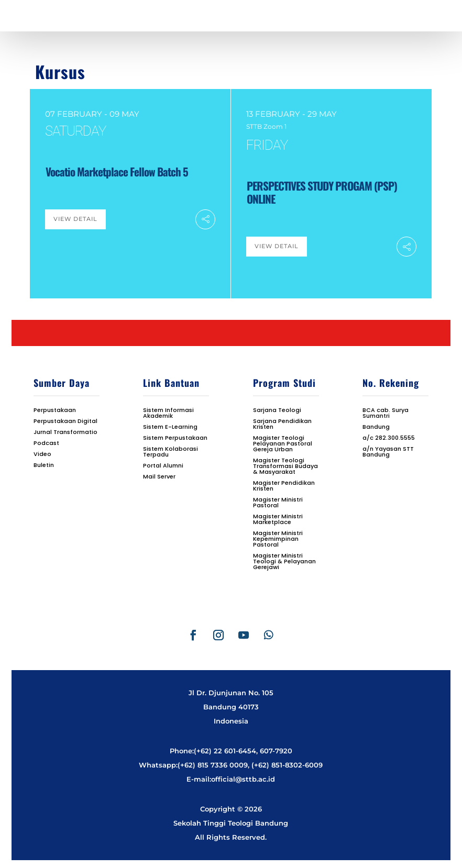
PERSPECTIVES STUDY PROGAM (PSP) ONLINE (322, 192)
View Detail (75, 219)
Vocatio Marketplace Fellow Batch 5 (117, 171)
